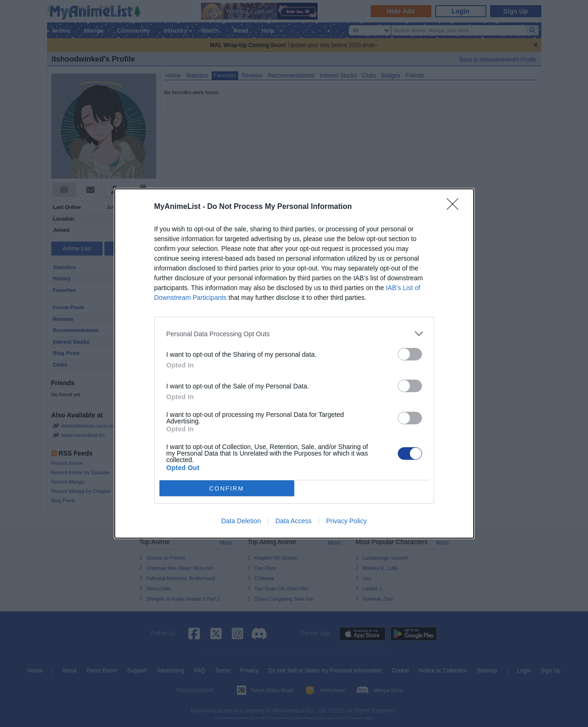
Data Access (293, 521)
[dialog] (294, 363)
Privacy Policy (346, 521)
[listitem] (294, 334)
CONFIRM (227, 488)
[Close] (456, 207)
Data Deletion (241, 521)
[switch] (410, 354)
